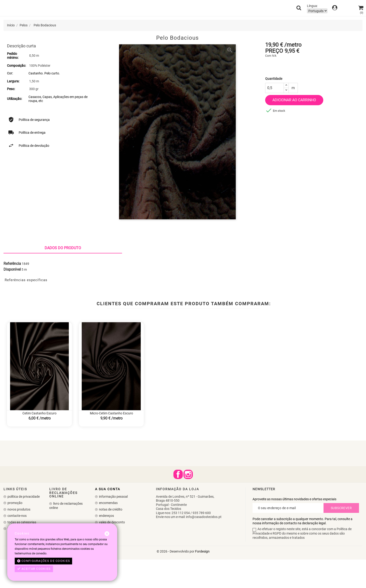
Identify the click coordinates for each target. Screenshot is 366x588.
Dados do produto (63, 277)
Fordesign (202, 580)
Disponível (12, 298)
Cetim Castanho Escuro (39, 442)
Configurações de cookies (44, 561)
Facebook (178, 503)
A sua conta (108, 518)
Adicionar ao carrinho (294, 100)
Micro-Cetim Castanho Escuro (111, 442)
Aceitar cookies (34, 569)
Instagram (188, 503)
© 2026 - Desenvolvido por (176, 580)
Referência (12, 292)
